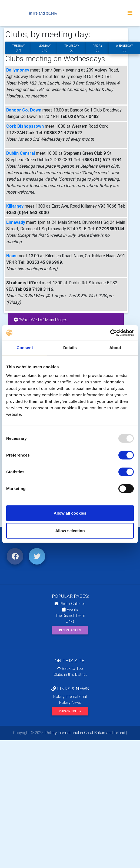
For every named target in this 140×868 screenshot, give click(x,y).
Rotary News (70, 702)
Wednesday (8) (124, 48)
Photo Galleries (70, 604)
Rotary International (70, 697)
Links (70, 621)
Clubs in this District (70, 674)
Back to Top (70, 668)
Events (70, 610)
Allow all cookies (70, 513)
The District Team (70, 616)
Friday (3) (98, 48)
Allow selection (70, 531)
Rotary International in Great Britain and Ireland (85, 733)
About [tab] (115, 348)
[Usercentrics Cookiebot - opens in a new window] (110, 333)
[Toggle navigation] (130, 13)
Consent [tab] (25, 348)
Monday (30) (45, 48)
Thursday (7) (72, 48)
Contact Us (70, 630)
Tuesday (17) (19, 48)
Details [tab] (70, 348)
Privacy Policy (70, 711)
